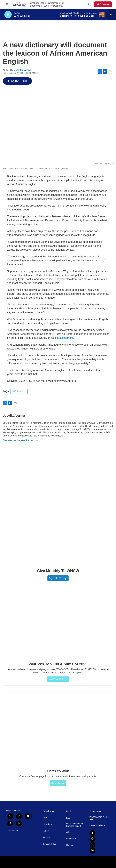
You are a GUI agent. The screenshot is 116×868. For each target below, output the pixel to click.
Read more (58, 783)
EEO (68, 818)
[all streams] (112, 15)
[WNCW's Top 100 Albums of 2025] (58, 627)
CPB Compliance (97, 825)
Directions (47, 824)
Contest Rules (49, 844)
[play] (8, 15)
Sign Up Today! (58, 578)
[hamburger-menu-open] (7, 4)
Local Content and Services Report (75, 825)
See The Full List (58, 679)
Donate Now (95, 811)
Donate (104, 4)
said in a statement (62, 338)
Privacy (46, 838)
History (46, 831)
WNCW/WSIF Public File (99, 818)
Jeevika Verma (23, 70)
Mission (70, 811)
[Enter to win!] (58, 728)
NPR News (19, 391)
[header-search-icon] (90, 4)
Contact (70, 845)
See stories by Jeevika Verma (20, 440)
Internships (71, 839)
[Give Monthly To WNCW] (58, 510)
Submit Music (49, 811)
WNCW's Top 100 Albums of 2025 (58, 664)
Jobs (68, 832)
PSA (45, 818)
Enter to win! (58, 771)
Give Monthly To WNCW (58, 571)
